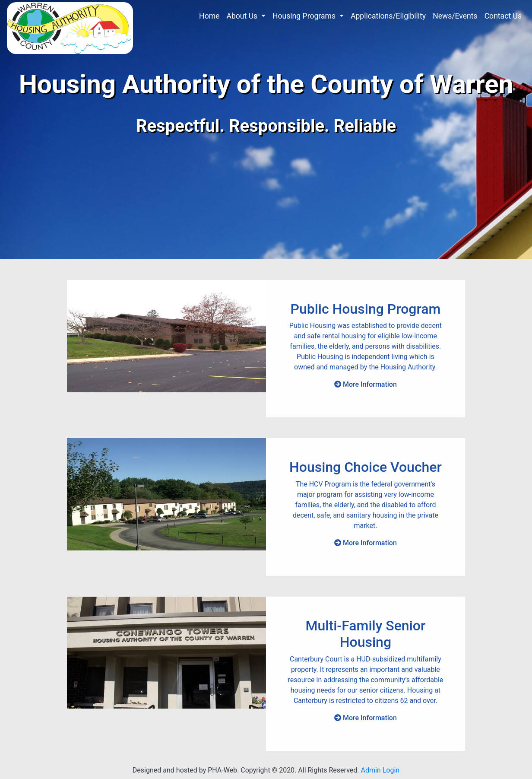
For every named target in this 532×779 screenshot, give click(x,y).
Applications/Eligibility (388, 16)
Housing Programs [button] (305, 16)
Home (209, 16)
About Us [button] (243, 16)
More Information (366, 384)
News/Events (455, 16)
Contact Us (503, 16)
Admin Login (380, 770)
